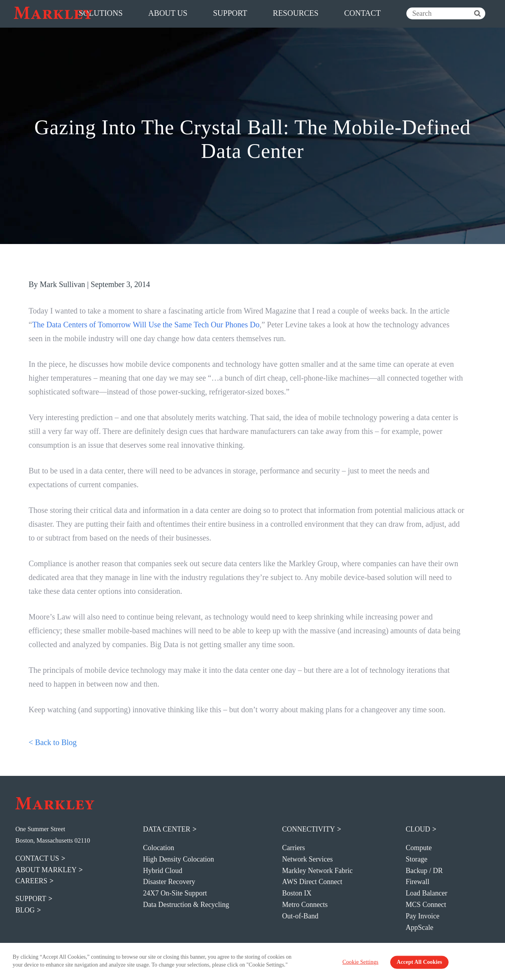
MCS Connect (426, 905)
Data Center (166, 829)
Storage (416, 859)
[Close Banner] (493, 961)
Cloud (418, 829)
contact (362, 13)
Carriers (294, 848)
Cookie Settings (360, 962)
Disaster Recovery (169, 882)
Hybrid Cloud (163, 871)
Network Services (307, 859)
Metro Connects (305, 905)
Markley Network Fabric (317, 871)
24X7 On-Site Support (175, 893)
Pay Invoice (422, 916)
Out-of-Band (300, 916)
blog (25, 910)
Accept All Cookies (419, 962)
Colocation (158, 848)
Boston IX (297, 893)
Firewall (417, 882)
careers (31, 881)
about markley (46, 870)
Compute (419, 848)
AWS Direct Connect (312, 882)
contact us (37, 858)
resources (296, 13)
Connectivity (309, 829)
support (230, 13)
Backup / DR (424, 871)
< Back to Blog (53, 742)
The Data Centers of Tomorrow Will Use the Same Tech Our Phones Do (146, 325)
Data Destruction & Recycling (186, 905)
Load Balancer (426, 893)
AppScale (419, 927)
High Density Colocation (178, 859)
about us (168, 13)
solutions (101, 13)
